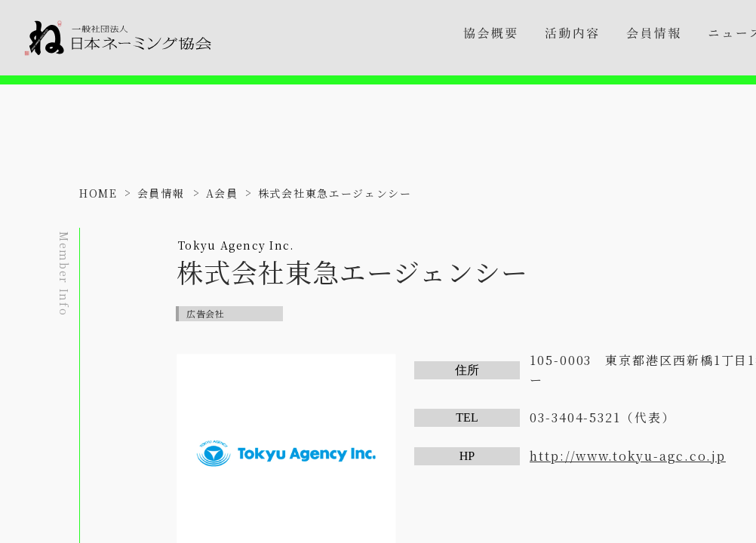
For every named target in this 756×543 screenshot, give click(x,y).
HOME (98, 193)
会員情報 (161, 193)
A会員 (222, 193)
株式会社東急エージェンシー (335, 193)
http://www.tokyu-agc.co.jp (628, 456)
